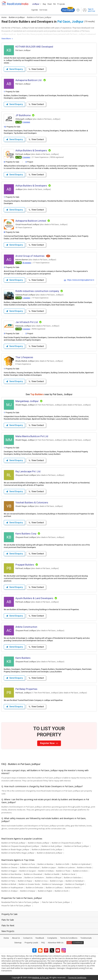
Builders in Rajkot (45, 891)
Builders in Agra (57, 881)
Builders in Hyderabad (81, 864)
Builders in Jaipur (49, 868)
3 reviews (26, 122)
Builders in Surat (69, 874)
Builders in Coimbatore (34, 878)
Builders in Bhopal (54, 878)
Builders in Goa (41, 881)
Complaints (52, 938)
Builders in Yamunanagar (53, 884)
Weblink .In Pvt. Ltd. (40, 978)
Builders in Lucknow (66, 868)
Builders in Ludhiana (54, 888)
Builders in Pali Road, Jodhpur (77, 846)
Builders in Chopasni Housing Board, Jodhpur (20, 846)
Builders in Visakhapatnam (12, 888)
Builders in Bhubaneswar (12, 878)
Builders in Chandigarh (75, 884)
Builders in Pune (28, 864)
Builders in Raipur (25, 881)
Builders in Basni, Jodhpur (39, 843)
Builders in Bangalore (10, 864)
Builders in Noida (84, 868)
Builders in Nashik (52, 874)
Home (6, 938)
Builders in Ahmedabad (30, 868)
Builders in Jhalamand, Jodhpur (50, 853)
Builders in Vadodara (73, 878)
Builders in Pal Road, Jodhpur (13, 843)
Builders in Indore (80, 871)
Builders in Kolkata (46, 871)
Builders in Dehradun (35, 888)
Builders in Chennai (9, 868)
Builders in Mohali (9, 884)
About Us (16, 938)
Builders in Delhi (63, 864)
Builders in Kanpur (28, 891)
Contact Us (28, 938)
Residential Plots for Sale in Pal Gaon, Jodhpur (20, 902)
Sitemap (18, 943)
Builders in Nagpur (9, 871)
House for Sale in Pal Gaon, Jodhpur (16, 906)
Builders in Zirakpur (10, 891)
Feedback (40, 938)
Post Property (68, 10)
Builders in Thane (63, 871)
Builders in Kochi (62, 891)
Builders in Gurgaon (28, 871)
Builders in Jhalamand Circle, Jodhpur (47, 850)
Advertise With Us (56, 943)
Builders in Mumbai (45, 864)
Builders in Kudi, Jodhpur (52, 846)
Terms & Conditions (69, 938)
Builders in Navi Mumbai (11, 874)
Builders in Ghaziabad (33, 874)
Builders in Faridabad (75, 881)
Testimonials (86, 938)
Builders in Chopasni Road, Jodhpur (66, 843)
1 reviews (26, 298)
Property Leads (31, 943)
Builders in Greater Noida (29, 884)
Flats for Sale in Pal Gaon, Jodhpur (56, 902)
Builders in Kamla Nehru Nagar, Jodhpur (18, 853)
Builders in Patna (8, 881)
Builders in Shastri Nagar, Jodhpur (15, 850)
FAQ (43, 943)
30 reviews (27, 263)
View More (6, 38)
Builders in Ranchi (72, 888)
